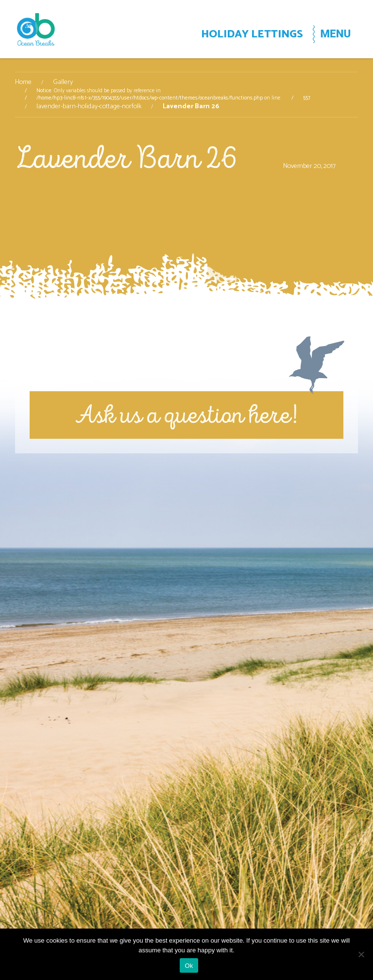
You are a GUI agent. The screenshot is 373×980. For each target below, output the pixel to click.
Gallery (63, 83)
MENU (335, 33)
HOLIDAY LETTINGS (252, 34)
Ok (189, 966)
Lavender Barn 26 (126, 158)
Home (23, 83)
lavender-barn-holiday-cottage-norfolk (89, 107)
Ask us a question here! (186, 415)
